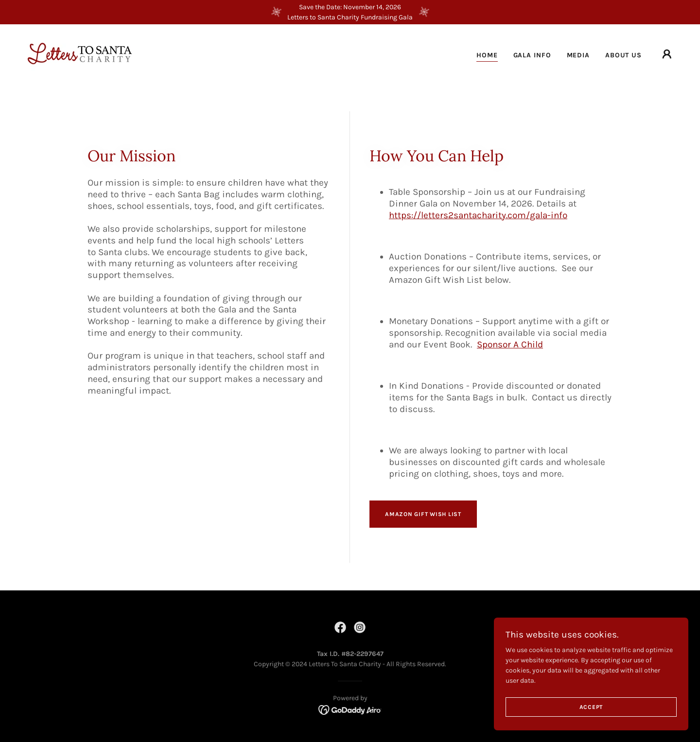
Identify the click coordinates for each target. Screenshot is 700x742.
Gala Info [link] (532, 55)
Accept (591, 727)
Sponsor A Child (510, 345)
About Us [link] (623, 55)
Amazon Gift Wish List (423, 514)
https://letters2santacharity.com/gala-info (478, 215)
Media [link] (578, 55)
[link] (79, 54)
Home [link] (487, 55)
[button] (667, 54)
